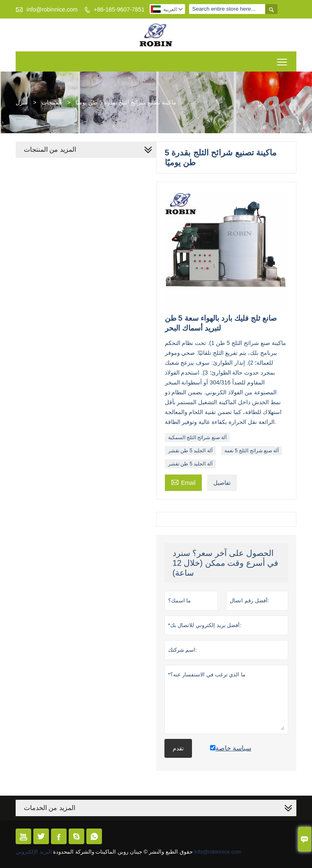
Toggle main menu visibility (283, 59)
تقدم (178, 748)
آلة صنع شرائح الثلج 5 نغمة (252, 451)
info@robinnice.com (52, 9)
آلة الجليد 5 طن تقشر (190, 451)
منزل (22, 102)
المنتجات (52, 102)
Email (183, 482)
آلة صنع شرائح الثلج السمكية (197, 437)
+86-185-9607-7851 (119, 9)
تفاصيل (222, 483)
